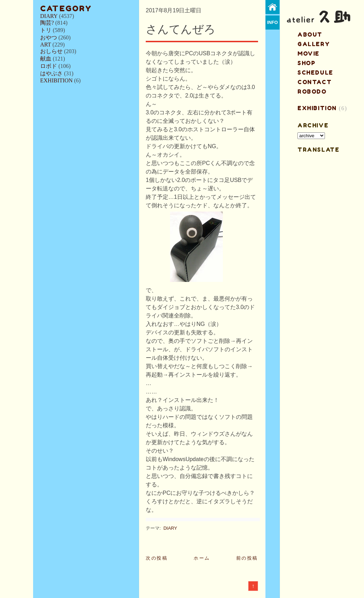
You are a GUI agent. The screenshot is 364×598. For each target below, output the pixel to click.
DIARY (49, 16)
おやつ (49, 37)
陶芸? (47, 23)
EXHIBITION (56, 80)
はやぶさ (51, 73)
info (273, 22)
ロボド (49, 66)
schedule (315, 73)
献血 (46, 59)
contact (315, 82)
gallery (314, 44)
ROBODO (312, 92)
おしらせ (51, 51)
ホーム (202, 558)
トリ (46, 30)
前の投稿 (247, 558)
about (310, 34)
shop (306, 63)
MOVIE (309, 53)
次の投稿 (157, 558)
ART (46, 45)
